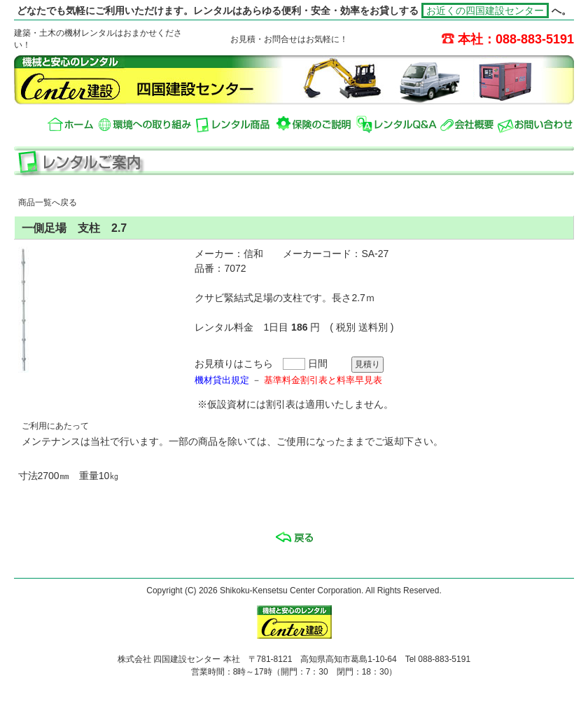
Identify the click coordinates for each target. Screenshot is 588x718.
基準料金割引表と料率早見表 (323, 380)
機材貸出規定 (222, 380)
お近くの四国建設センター (485, 11)
